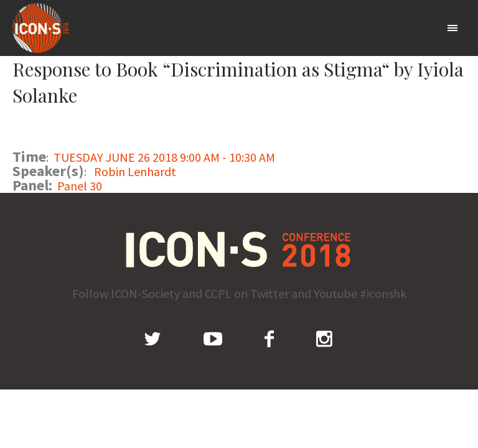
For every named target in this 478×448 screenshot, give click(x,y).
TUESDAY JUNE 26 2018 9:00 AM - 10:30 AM (164, 157)
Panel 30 (80, 186)
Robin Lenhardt (135, 171)
